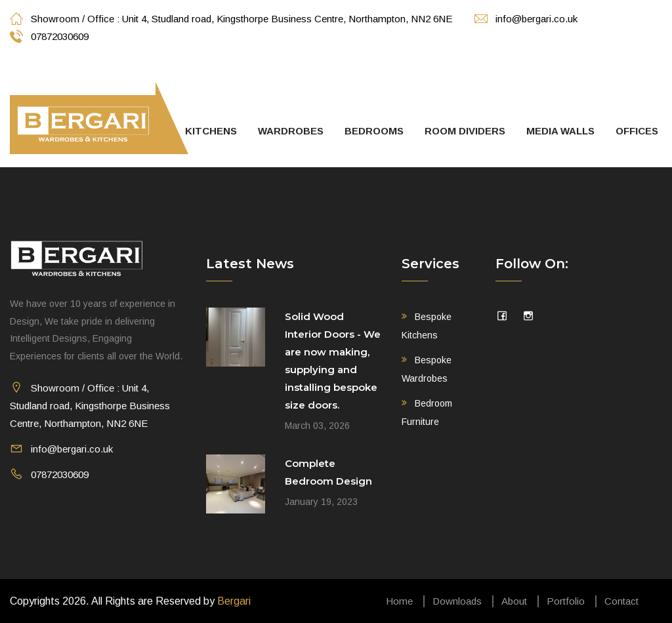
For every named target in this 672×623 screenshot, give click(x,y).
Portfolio (566, 601)
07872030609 (49, 36)
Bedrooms (374, 131)
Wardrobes (291, 131)
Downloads (457, 601)
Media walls (560, 131)
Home (399, 601)
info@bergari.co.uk (526, 19)
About (514, 601)
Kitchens (211, 131)
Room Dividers (465, 131)
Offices (637, 131)
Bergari (234, 601)
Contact (621, 601)
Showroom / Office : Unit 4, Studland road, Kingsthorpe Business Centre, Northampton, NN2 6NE (231, 19)
